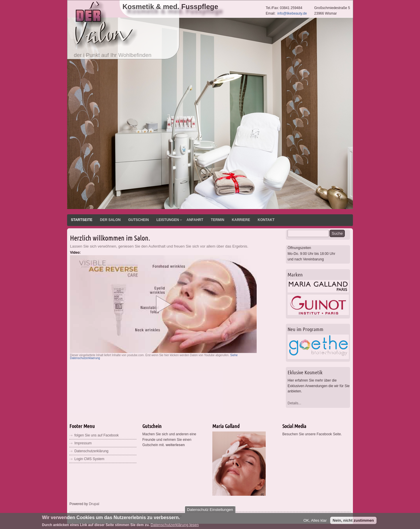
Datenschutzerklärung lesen (175, 526)
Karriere (241, 220)
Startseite (82, 220)
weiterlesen (175, 445)
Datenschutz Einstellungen (210, 511)
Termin (218, 220)
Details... (294, 403)
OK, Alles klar (315, 522)
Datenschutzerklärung (91, 451)
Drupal (94, 504)
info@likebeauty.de (292, 13)
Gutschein (138, 220)
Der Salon (110, 220)
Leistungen (168, 220)
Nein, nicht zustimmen (353, 522)
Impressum (83, 443)
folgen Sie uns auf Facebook (97, 435)
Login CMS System (89, 459)
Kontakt (266, 220)
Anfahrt (195, 220)
